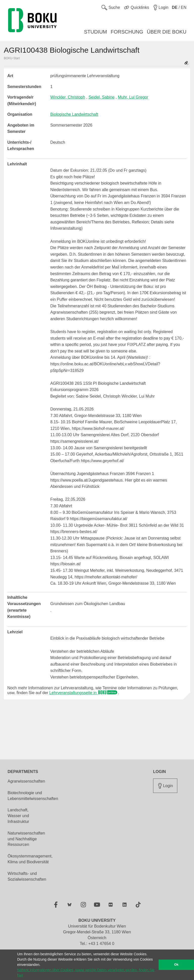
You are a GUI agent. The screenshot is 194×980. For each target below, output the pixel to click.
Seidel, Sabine (101, 97)
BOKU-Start (12, 58)
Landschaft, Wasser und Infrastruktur (18, 816)
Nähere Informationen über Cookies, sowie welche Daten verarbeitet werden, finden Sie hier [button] (86, 973)
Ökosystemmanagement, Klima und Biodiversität (30, 859)
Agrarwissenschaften (26, 781)
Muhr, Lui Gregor (133, 97)
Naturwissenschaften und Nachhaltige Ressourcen (26, 839)
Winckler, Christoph (68, 97)
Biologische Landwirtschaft (74, 114)
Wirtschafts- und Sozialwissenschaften (27, 876)
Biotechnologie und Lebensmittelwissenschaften (33, 796)
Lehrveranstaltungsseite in (83, 693)
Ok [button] (176, 965)
